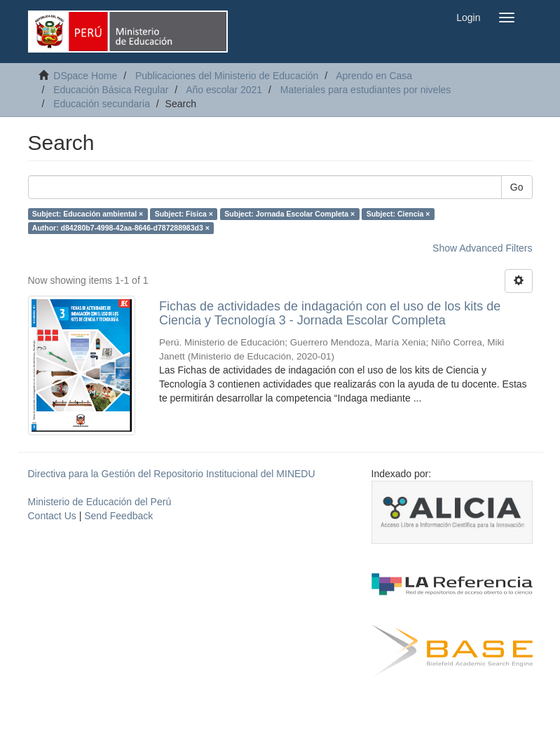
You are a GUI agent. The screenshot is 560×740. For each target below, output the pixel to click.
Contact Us (52, 516)
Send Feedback (118, 516)
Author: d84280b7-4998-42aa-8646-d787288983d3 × (121, 228)
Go (517, 187)
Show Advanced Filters (482, 248)
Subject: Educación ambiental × (88, 214)
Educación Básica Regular (111, 90)
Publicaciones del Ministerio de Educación (227, 76)
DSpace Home (85, 76)
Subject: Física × (184, 214)
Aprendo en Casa (374, 76)
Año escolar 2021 (224, 90)
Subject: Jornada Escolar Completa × (289, 214)
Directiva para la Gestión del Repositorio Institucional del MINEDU (172, 474)
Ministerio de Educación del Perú (100, 502)
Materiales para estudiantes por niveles (366, 90)
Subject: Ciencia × (398, 214)
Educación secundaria (102, 104)
